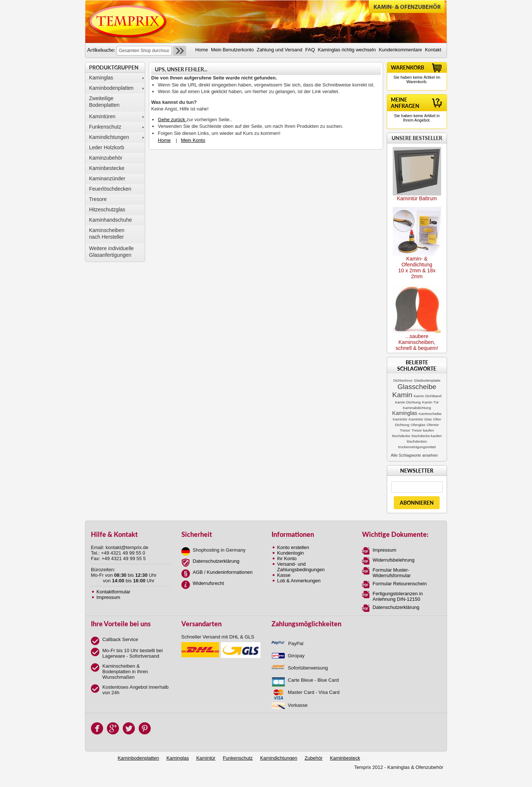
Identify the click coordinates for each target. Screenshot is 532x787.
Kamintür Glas (420, 419)
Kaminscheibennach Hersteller (107, 234)
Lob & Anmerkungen (299, 581)
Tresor (405, 430)
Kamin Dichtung (408, 402)
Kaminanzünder (107, 178)
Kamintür (400, 419)
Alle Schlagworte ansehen (414, 455)
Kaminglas (101, 78)
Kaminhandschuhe (110, 220)
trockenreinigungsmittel (417, 447)
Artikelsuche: (101, 50)
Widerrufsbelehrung (394, 560)
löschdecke (401, 436)
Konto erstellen (293, 547)
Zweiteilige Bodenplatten (104, 102)
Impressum (108, 597)
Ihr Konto (287, 558)
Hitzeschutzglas (107, 209)
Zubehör (314, 758)
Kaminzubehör (106, 158)
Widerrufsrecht (209, 583)
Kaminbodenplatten (111, 88)
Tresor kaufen (423, 430)
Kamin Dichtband (428, 396)
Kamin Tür (430, 402)
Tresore (98, 199)
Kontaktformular (113, 592)
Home (164, 140)
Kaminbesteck (345, 758)
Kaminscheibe (430, 414)
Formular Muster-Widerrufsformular (392, 573)
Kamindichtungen (109, 137)
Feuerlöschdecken (110, 189)
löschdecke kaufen (427, 436)
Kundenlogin (290, 553)
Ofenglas (418, 425)
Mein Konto (193, 140)
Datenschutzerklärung (216, 561)
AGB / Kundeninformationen (223, 572)
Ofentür (433, 425)
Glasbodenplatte (427, 380)
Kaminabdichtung (417, 408)
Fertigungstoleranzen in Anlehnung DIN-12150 (398, 596)
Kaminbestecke (107, 168)
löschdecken (417, 441)
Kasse (284, 575)
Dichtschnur (403, 380)
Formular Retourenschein (400, 584)
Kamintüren (102, 116)
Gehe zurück (172, 120)
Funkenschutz (105, 127)
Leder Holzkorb (107, 147)
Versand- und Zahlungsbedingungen (301, 567)
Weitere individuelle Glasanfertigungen (111, 252)
